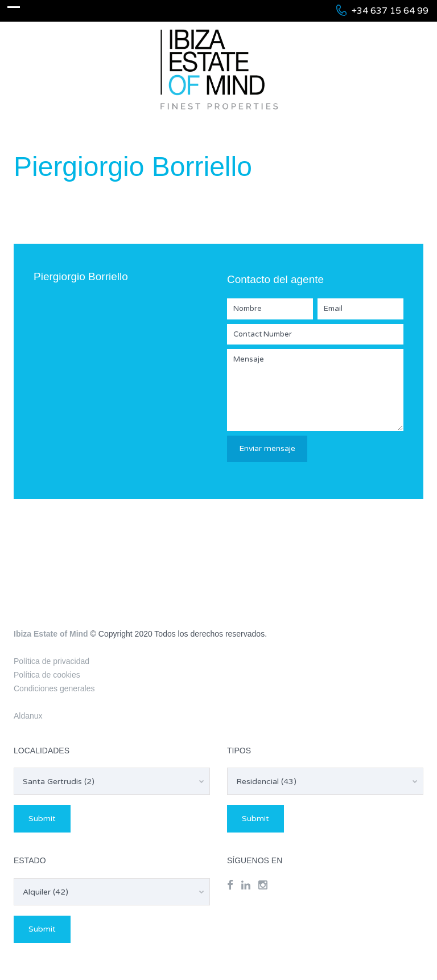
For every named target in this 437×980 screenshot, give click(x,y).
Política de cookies (47, 675)
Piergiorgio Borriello (81, 276)
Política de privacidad (51, 661)
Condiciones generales (54, 688)
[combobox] (112, 781)
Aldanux (28, 716)
